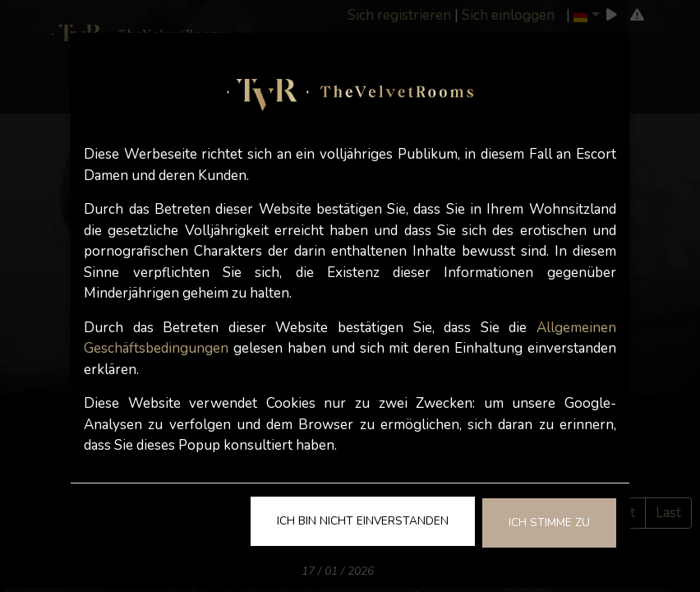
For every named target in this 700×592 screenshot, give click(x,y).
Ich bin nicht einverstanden (363, 521)
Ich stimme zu (549, 523)
